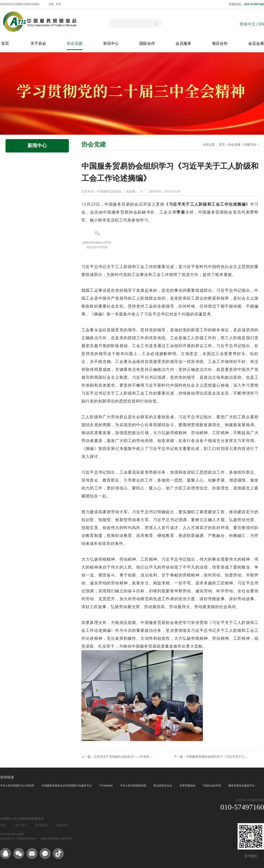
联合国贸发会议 (163, 786)
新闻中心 (37, 146)
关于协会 (38, 43)
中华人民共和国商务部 (133, 786)
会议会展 (256, 43)
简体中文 (247, 24)
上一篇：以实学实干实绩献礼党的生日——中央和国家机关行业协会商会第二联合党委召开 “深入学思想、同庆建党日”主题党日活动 (117, 757)
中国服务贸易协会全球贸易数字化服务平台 (67, 786)
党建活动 (250, 145)
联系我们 (42, 825)
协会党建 (75, 43)
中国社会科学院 (212, 786)
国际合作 (147, 43)
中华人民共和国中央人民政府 (17, 786)
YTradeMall (106, 786)
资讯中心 (111, 43)
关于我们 (21, 825)
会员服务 (183, 43)
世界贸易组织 (188, 786)
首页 (5, 43)
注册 (51, 4)
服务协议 (63, 825)
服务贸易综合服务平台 (242, 786)
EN (261, 24)
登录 (59, 4)
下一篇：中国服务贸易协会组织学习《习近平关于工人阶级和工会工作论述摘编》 (214, 757)
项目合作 (220, 43)
